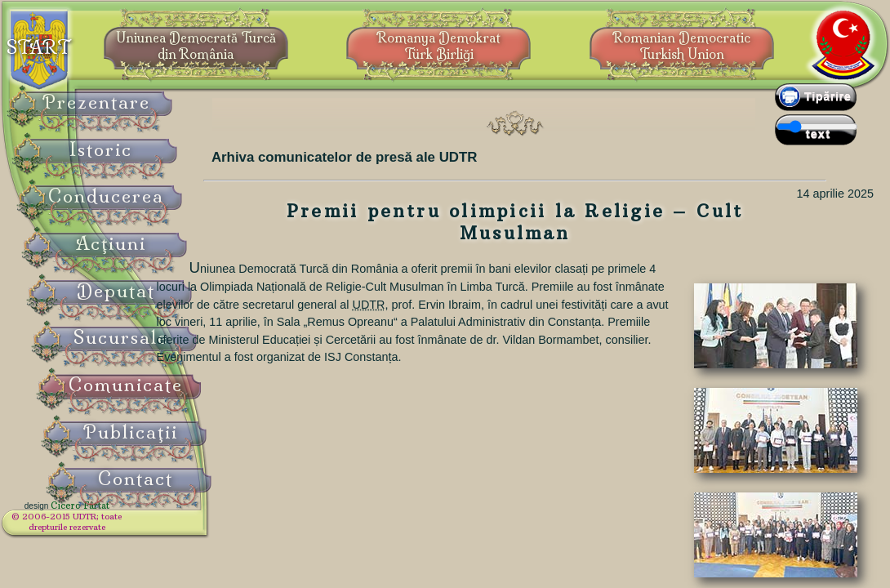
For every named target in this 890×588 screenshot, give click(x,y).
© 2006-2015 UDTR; (106, 527)
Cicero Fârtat (119, 516)
